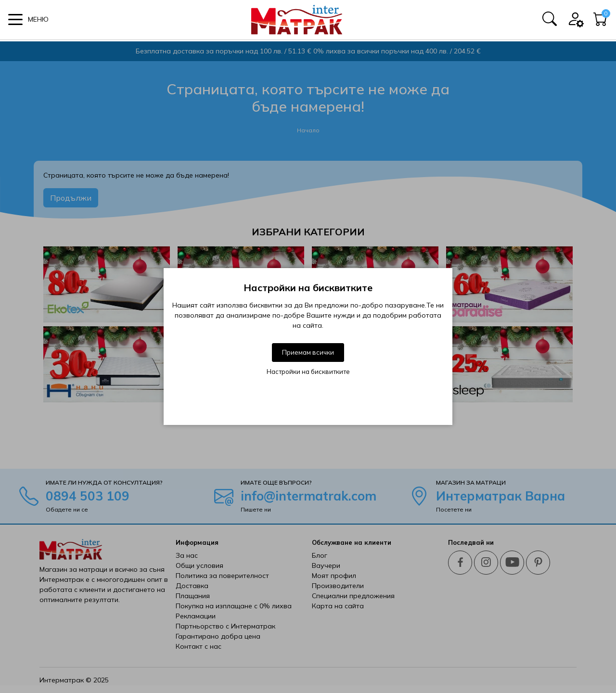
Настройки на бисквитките (308, 372)
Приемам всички (308, 352)
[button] (28, 20)
